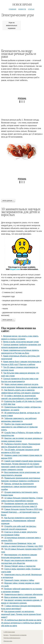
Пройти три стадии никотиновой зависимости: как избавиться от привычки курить (19, 427)
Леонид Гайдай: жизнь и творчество (20, 566)
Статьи (31, 9)
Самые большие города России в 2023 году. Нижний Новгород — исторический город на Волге (22, 512)
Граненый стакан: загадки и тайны (19, 580)
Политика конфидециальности (12, 638)
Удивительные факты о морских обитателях (24, 594)
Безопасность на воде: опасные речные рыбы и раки (19, 54)
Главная (12, 9)
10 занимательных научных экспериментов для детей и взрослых (21, 212)
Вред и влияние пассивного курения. (20, 597)
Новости (22, 9)
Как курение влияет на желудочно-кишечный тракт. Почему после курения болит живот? (21, 614)
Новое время (22, 5)
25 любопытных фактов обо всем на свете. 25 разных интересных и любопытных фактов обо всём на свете (21, 623)
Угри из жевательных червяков (12, 25)
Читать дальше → (8, 201)
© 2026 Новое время (9, 632)
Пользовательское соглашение (18, 635)
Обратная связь (8, 641)
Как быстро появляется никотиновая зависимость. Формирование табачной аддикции (19, 521)
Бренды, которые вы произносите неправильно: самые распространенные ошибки (19, 487)
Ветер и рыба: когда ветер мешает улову (21, 342)
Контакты (6, 635)
